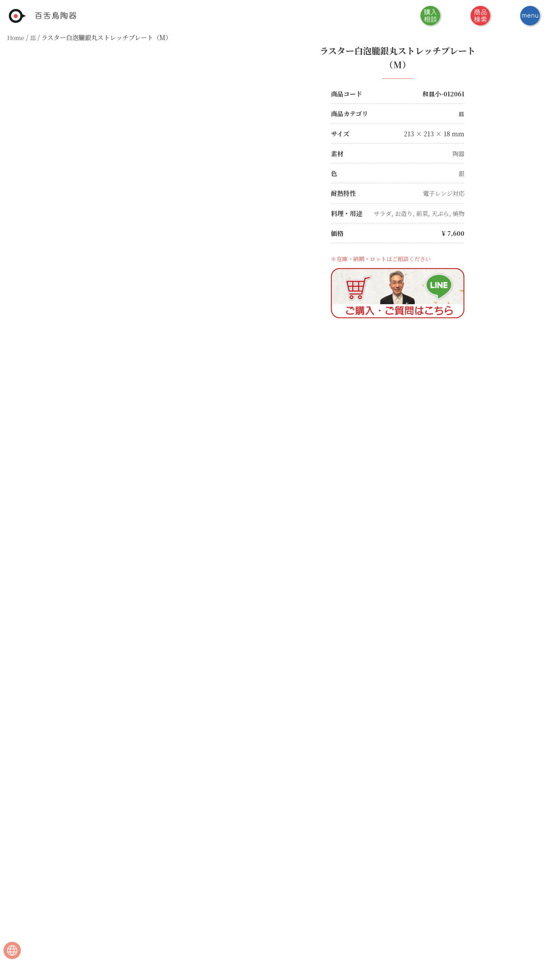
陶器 (458, 153)
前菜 (420, 212)
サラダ (379, 212)
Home (16, 37)
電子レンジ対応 (442, 193)
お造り (401, 212)
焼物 (458, 212)
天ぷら (439, 212)
